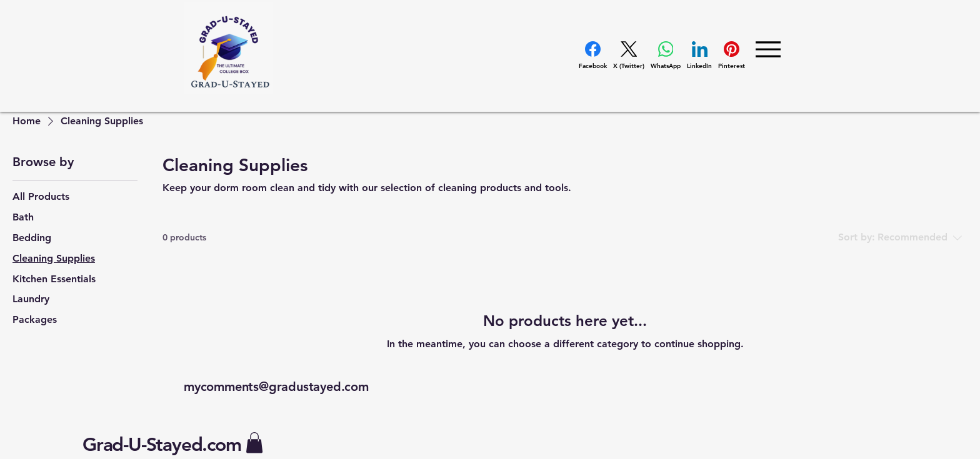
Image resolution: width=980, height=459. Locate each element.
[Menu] (768, 49)
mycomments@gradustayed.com (276, 387)
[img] (228, 92)
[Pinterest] (732, 56)
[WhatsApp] (666, 56)
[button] (254, 442)
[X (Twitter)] (629, 56)
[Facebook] (593, 56)
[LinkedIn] (699, 56)
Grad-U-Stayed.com (162, 445)
